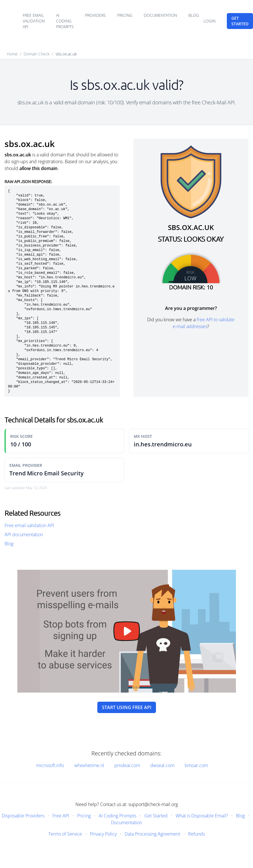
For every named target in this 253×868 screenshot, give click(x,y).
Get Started (156, 816)
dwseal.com (162, 765)
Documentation (160, 15)
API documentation (24, 535)
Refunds (197, 834)
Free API (61, 816)
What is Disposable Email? (202, 816)
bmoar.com (196, 765)
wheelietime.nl (89, 765)
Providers (95, 15)
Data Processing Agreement (152, 834)
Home (12, 54)
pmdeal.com (127, 765)
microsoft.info (50, 765)
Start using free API (127, 707)
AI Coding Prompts (65, 21)
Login (209, 21)
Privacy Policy (103, 834)
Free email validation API (34, 21)
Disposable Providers (23, 816)
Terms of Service (65, 834)
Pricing (125, 15)
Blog (194, 15)
